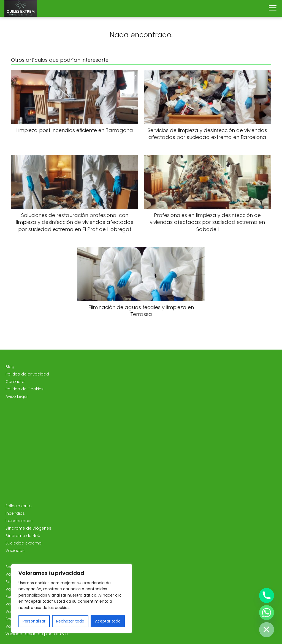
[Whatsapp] (267, 613)
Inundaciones (19, 521)
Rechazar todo (70, 621)
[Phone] (267, 595)
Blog (10, 367)
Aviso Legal (17, 396)
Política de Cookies (25, 389)
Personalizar (34, 621)
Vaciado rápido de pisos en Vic (37, 634)
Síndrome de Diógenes (28, 528)
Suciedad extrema (24, 543)
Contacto (15, 382)
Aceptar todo (108, 621)
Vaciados (15, 551)
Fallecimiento (19, 506)
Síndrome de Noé (23, 536)
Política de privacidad (27, 374)
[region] (72, 599)
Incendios (15, 513)
